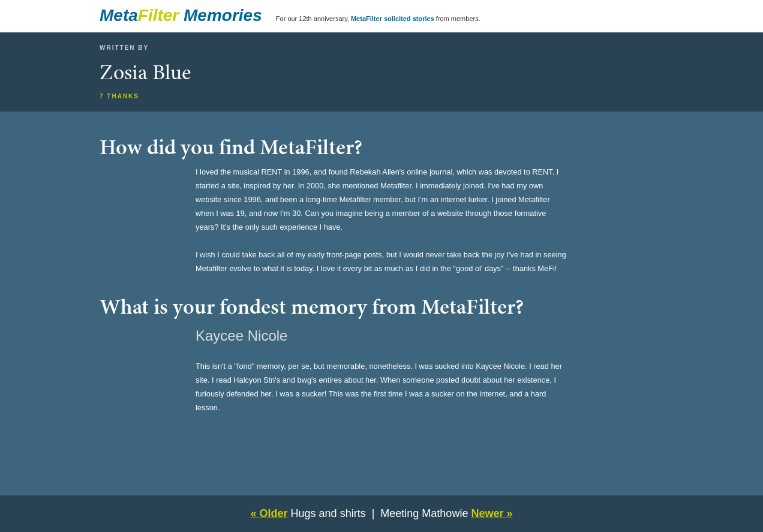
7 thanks (119, 96)
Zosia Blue (145, 72)
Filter (158, 15)
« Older (269, 513)
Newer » (492, 513)
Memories (223, 15)
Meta (119, 15)
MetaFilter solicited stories (393, 19)
